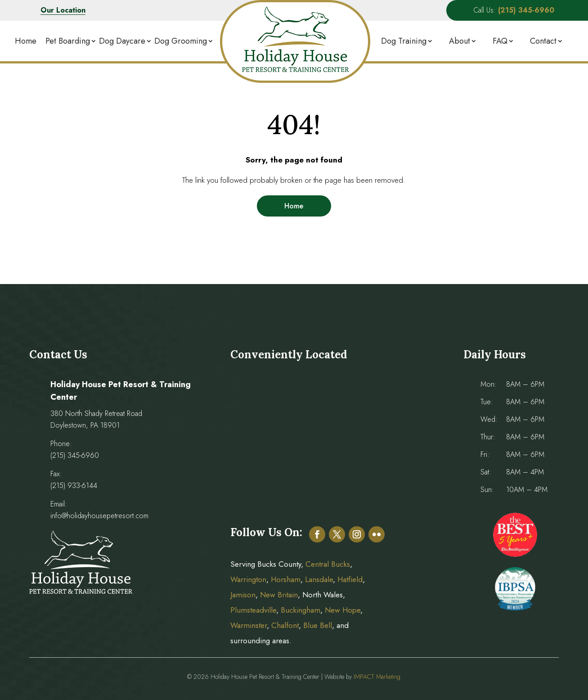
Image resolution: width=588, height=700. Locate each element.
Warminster (249, 625)
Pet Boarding (68, 41)
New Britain (279, 595)
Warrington (248, 579)
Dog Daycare (122, 41)
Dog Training (404, 41)
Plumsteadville (253, 610)
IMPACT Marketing (377, 677)
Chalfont (285, 625)
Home (26, 41)
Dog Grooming (181, 41)
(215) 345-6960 (75, 455)
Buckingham (301, 610)
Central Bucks (328, 564)
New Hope (341, 610)
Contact (543, 41)
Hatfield (350, 579)
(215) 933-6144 (74, 485)
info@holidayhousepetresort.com (99, 516)
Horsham (286, 579)
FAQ (500, 41)
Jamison (243, 595)
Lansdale (319, 579)
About (460, 41)
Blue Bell (318, 625)
